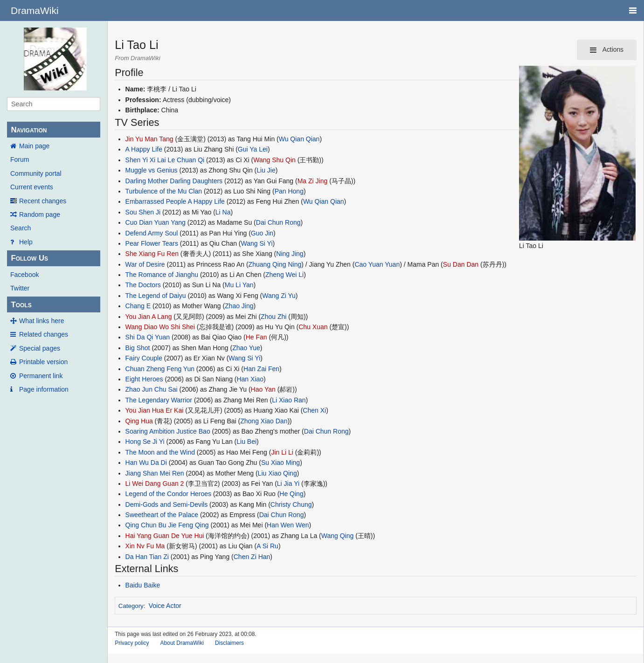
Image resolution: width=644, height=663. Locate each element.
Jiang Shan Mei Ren (155, 473)
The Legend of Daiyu (156, 296)
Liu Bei (246, 442)
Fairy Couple (144, 358)
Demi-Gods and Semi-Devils (167, 504)
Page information (44, 389)
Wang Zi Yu (279, 296)
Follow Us (29, 258)
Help (26, 242)
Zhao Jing (239, 306)
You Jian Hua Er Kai (155, 410)
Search (21, 228)
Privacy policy (132, 643)
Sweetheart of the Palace (162, 515)
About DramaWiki (182, 643)
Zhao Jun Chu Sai (152, 389)
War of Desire (145, 264)
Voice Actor (165, 606)
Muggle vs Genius (152, 170)
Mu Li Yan (239, 285)
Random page (40, 214)
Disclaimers (229, 643)
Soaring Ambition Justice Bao (168, 431)
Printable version (43, 362)
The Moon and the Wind (160, 452)
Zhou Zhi (274, 317)
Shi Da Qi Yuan (148, 337)
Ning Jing (290, 254)
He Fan (256, 337)
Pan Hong (289, 191)
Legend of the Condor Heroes (168, 494)
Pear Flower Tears (152, 243)
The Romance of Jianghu (162, 275)
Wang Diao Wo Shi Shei (160, 327)
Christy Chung (291, 504)
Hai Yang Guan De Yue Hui (165, 536)
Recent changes (43, 201)
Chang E (138, 306)
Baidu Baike (143, 585)
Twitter (20, 288)
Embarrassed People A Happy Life (175, 201)
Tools (21, 305)
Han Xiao (250, 379)
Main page (34, 146)
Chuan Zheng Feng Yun (160, 369)
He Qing (291, 494)
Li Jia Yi (288, 483)
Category (131, 606)
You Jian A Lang (149, 317)
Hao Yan (263, 389)
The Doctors (143, 285)
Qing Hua (139, 421)
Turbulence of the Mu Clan (164, 191)
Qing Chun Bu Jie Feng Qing (167, 525)
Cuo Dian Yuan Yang (156, 222)
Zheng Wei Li (284, 275)
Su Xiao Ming (280, 463)
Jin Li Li (282, 452)
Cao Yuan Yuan (377, 264)
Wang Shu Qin (274, 160)
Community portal (36, 173)
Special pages (40, 348)
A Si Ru (267, 546)
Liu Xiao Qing (277, 473)
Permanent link (41, 376)
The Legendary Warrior (159, 400)
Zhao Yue (246, 348)
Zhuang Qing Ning (275, 264)
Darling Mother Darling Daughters (174, 181)
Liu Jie (266, 170)
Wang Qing (338, 536)
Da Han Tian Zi (147, 557)
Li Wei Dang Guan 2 (155, 483)
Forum (20, 159)
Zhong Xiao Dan (264, 421)
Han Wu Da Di (146, 463)
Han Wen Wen (288, 525)
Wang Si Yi (257, 243)
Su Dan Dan (461, 264)
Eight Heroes (144, 379)
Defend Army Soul (152, 233)
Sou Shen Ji (143, 212)
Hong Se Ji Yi (145, 442)
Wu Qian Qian (299, 139)
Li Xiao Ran (289, 400)
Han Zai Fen (261, 369)
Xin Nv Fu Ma (145, 546)
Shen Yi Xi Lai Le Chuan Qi (165, 160)
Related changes (44, 334)
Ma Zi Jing (313, 181)
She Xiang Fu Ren (152, 254)
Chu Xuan (313, 327)
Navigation (29, 130)
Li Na (223, 212)
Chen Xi (314, 410)
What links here (42, 321)
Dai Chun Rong (278, 222)
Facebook (24, 275)
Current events (32, 187)
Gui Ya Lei (253, 149)
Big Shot (138, 348)
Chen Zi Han (252, 557)
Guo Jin (262, 233)
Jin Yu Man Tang (149, 139)
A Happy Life (144, 149)
